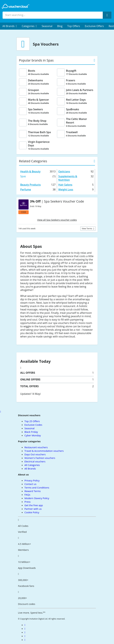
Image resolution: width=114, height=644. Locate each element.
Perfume (26, 189)
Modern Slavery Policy (37, 498)
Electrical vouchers (35, 461)
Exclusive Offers (94, 26)
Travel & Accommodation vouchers (44, 451)
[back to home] (15, 6)
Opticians (64, 171)
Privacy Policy (32, 480)
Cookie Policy (32, 512)
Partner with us (33, 509)
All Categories (32, 465)
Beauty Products (31, 185)
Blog (60, 26)
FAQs (27, 495)
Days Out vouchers (35, 454)
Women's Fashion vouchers (40, 458)
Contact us (30, 484)
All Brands (30, 469)
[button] (10, 26)
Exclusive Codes (33, 425)
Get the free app (34, 505)
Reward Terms (33, 491)
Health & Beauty (30, 171)
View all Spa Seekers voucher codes (57, 220)
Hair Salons (65, 185)
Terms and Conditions (37, 488)
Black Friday (31, 432)
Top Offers (74, 26)
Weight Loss (66, 189)
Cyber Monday (33, 435)
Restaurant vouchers (36, 447)
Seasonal (47, 26)
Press (28, 502)
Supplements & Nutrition (68, 178)
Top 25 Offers (32, 421)
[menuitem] (10, 26)
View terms (87, 229)
